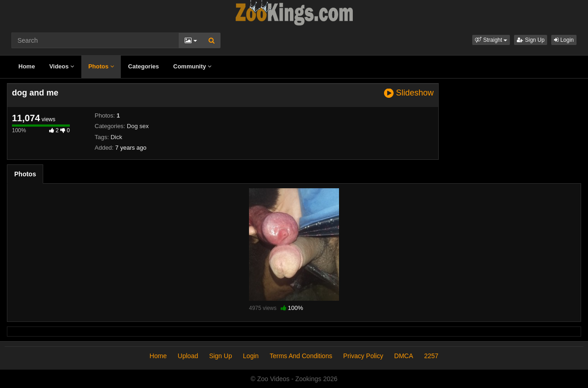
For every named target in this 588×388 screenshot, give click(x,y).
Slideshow (409, 93)
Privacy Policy (363, 356)
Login (564, 40)
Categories (144, 66)
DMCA (404, 356)
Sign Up (531, 40)
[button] (491, 40)
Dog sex (138, 126)
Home (27, 66)
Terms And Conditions (301, 356)
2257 (431, 356)
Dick (116, 137)
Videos (62, 66)
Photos (101, 66)
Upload (188, 356)
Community (192, 66)
